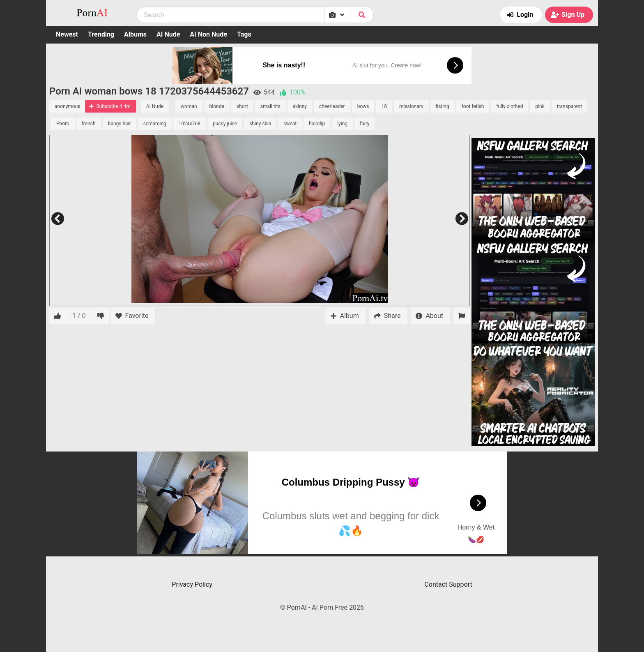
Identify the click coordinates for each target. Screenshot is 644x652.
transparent (569, 106)
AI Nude (168, 34)
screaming (155, 124)
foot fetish (473, 106)
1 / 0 (79, 316)
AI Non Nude (208, 34)
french (89, 124)
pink (540, 106)
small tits (270, 106)
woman (189, 106)
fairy (365, 124)
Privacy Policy (192, 584)
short (242, 106)
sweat (290, 124)
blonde (217, 106)
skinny (300, 106)
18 (384, 106)
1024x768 (190, 124)
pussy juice (225, 124)
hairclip (317, 124)
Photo (63, 124)
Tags (244, 34)
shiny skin (260, 124)
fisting (443, 106)
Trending (101, 34)
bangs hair (120, 124)
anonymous (67, 106)
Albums (135, 34)
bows (363, 106)
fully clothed (509, 106)
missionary (411, 106)
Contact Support (448, 584)
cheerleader (332, 106)
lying (342, 124)
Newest (67, 34)
